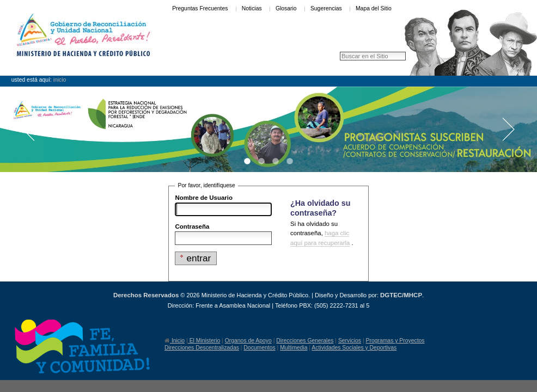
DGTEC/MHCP (401, 295)
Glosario (286, 8)
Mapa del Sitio (374, 8)
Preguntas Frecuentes (200, 8)
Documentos (259, 348)
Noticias (252, 8)
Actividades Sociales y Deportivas (354, 348)
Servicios (350, 341)
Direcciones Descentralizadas (202, 348)
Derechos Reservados (146, 295)
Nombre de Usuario (204, 198)
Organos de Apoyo (248, 341)
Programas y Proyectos (395, 341)
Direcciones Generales (305, 341)
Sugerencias (326, 8)
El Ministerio (204, 341)
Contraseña (192, 226)
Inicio (60, 80)
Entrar (524, 71)
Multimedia (294, 348)
